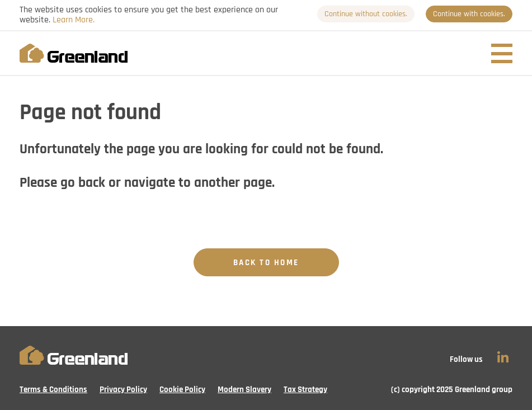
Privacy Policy (123, 390)
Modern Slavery (244, 390)
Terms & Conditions (53, 390)
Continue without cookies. (366, 14)
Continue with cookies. (469, 14)
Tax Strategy (305, 390)
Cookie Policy (182, 390)
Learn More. (74, 20)
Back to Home (266, 263)
